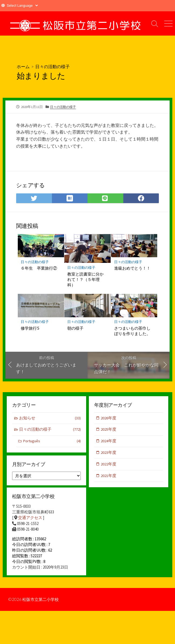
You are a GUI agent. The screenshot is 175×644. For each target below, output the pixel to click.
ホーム (23, 66)
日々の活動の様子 (52, 66)
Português (52, 442)
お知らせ (50, 418)
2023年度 (109, 453)
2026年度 (109, 418)
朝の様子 (76, 328)
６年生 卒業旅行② (39, 268)
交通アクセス (30, 519)
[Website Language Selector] (22, 6)
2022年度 (109, 465)
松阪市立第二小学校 (42, 603)
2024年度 (109, 442)
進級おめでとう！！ (132, 268)
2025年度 (109, 430)
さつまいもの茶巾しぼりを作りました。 (132, 331)
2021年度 (109, 477)
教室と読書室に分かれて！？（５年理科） (86, 279)
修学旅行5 (30, 328)
